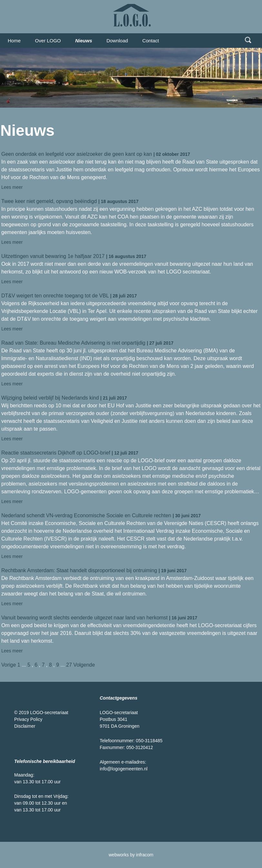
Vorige (9, 665)
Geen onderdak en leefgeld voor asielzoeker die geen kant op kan (77, 154)
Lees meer (12, 187)
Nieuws (84, 41)
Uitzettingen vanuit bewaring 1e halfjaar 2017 (53, 256)
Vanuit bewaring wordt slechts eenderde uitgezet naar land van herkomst (85, 618)
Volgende (84, 665)
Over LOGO (48, 41)
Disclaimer (25, 726)
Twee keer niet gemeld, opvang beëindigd (49, 201)
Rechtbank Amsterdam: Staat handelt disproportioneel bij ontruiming (79, 570)
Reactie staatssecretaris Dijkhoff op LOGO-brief (56, 453)
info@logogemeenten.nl (124, 769)
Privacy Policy (28, 719)
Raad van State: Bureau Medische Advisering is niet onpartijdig (73, 343)
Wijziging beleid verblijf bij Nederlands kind (50, 398)
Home (14, 41)
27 (69, 665)
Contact (151, 41)
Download (117, 41)
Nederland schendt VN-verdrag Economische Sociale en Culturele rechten (86, 515)
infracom (145, 855)
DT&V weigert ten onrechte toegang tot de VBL (55, 296)
